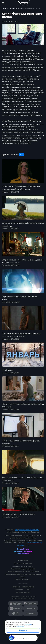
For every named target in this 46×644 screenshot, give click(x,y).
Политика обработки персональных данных (23, 572)
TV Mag (28, 590)
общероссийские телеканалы (27, 530)
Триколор (19, 590)
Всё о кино (16, 587)
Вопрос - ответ (23, 560)
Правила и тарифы (23, 580)
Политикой (20, 626)
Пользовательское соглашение (23, 566)
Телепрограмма (28, 587)
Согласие (28, 625)
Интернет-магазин (23, 593)
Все (21, 155)
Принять (23, 630)
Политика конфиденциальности (23, 569)
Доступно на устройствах (23, 563)
